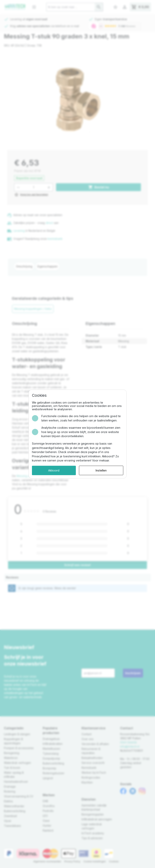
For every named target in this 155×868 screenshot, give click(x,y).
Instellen (101, 470)
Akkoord (54, 470)
